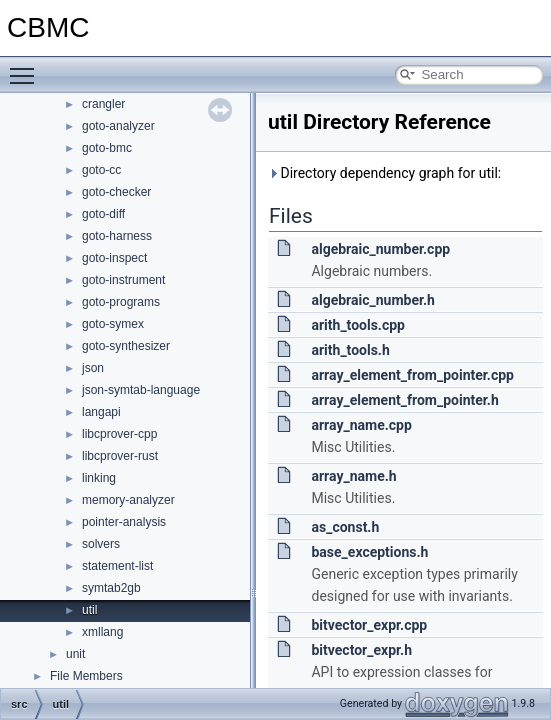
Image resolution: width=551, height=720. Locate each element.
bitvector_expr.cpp (369, 625)
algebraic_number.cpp (380, 249)
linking (99, 478)
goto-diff (103, 214)
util (89, 610)
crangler (103, 104)
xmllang (102, 632)
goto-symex (113, 324)
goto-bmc (107, 148)
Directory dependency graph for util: (384, 173)
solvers (101, 544)
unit (75, 654)
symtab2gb (111, 588)
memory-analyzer (128, 500)
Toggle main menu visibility (27, 67)
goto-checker (116, 192)
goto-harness (117, 236)
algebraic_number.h (372, 300)
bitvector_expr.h (361, 650)
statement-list (117, 566)
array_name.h (353, 476)
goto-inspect (114, 258)
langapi (101, 412)
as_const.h (345, 527)
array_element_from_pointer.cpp (412, 375)
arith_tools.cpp (358, 325)
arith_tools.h (350, 350)
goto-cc (101, 170)
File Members (86, 676)
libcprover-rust (120, 456)
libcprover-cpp (119, 434)
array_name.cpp (361, 425)
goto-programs (121, 302)
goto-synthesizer (126, 346)
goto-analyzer (118, 126)
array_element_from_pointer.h (404, 400)
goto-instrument (123, 280)
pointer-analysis (124, 522)
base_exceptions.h (369, 552)
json (93, 368)
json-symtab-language (141, 390)
